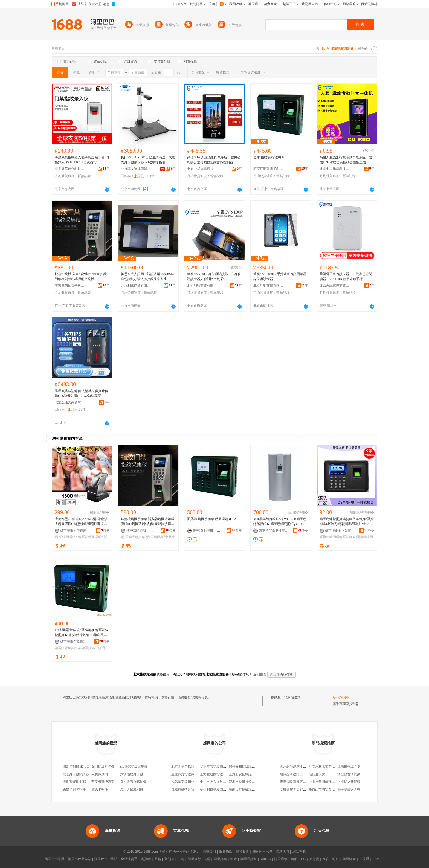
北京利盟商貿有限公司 (136, 286)
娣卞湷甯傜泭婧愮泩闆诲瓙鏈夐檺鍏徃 (340, 530)
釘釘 (336, 859)
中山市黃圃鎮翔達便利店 (327, 782)
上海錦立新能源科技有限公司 (359, 782)
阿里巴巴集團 (55, 859)
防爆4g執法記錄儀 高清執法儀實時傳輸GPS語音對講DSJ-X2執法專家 (81, 393)
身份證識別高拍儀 (133, 782)
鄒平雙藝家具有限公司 (354, 789)
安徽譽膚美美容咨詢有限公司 (301, 789)
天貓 (158, 859)
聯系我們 (282, 852)
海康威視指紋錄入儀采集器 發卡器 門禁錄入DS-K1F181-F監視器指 (82, 160)
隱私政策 (242, 852)
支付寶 (314, 859)
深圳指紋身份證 (132, 774)
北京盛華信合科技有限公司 (70, 169)
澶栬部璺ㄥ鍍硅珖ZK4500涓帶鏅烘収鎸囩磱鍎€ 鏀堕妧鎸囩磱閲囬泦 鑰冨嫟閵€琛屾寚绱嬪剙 (81, 522)
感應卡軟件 (100, 789)
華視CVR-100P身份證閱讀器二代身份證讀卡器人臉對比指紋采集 (214, 277)
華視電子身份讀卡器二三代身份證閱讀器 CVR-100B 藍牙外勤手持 (346, 277)
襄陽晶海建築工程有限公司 (300, 774)
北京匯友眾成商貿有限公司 (136, 169)
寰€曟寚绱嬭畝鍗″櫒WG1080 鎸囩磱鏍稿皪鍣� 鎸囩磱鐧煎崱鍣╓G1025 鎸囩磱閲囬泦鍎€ (280, 522)
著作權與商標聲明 (186, 852)
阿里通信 (281, 859)
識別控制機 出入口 (76, 767)
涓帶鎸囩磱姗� (133, 537)
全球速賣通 (129, 859)
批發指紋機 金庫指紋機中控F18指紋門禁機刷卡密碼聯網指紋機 (81, 277)
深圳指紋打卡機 (103, 767)
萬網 (294, 859)
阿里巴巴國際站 (80, 859)
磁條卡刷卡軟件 (74, 789)
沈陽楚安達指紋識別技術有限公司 (196, 782)
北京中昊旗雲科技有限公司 (202, 169)
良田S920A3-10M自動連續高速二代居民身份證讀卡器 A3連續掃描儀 (148, 160)
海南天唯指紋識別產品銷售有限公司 (255, 789)
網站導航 (299, 852)
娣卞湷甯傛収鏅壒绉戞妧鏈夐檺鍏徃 (75, 641)
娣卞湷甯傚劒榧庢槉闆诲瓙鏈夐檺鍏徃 (274, 530)
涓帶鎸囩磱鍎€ (66, 537)
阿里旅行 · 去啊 (199, 859)
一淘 (181, 859)
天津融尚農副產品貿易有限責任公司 (306, 767)
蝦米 (234, 859)
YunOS (265, 859)
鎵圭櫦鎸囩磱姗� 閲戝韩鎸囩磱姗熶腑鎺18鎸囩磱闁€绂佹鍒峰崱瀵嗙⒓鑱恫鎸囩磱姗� (148, 522)
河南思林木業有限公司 (325, 767)
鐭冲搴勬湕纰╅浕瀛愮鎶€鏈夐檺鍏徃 (141, 530)
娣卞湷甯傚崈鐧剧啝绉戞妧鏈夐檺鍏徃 (75, 530)
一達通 (364, 859)
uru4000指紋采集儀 (134, 767)
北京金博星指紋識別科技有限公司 (196, 767)
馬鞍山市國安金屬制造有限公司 (332, 789)
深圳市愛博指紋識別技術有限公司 (253, 782)
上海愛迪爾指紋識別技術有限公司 (225, 774)
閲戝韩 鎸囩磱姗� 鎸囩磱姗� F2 (211, 519)
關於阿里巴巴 (262, 852)
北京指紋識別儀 (295, 697)
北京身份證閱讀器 (76, 774)
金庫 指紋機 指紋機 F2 (269, 157)
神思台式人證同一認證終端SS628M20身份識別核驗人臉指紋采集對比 (148, 277)
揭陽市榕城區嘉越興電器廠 (357, 767)
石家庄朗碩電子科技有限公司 (268, 169)
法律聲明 (209, 852)
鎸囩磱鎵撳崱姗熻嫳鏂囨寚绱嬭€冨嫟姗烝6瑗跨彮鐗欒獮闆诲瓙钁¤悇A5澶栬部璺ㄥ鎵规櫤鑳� (347, 522)
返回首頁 (260, 674)
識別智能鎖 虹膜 (75, 782)
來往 (326, 859)
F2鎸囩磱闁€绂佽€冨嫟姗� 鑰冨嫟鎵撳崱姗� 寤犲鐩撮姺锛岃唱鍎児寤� (82, 633)
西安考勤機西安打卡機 (108, 782)
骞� (105, 530)
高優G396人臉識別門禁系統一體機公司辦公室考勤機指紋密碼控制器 (214, 160)
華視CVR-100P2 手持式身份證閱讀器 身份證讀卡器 (280, 277)
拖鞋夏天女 (317, 774)
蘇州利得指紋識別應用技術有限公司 (226, 789)
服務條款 (226, 852)
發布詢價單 (341, 697)
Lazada (378, 859)
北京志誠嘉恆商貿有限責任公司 (335, 286)
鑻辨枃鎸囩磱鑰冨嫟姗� (338, 537)
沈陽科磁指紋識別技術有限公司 (194, 789)
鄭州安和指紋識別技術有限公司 (252, 767)
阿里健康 (349, 859)
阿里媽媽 (220, 859)
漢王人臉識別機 (132, 789)
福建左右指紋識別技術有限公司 (223, 767)
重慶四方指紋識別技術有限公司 (194, 774)
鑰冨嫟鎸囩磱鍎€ (91, 537)
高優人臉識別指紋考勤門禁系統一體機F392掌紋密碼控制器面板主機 (346, 160)
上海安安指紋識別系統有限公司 (252, 774)
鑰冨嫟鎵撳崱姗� (68, 648)
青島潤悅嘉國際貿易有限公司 (301, 782)
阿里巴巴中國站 (106, 859)
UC (303, 859)
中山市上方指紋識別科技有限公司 (225, 782)
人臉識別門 (100, 774)
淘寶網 (146, 859)
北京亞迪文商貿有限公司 (70, 402)
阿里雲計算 (249, 859)
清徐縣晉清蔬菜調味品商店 (357, 774)
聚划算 (169, 859)
